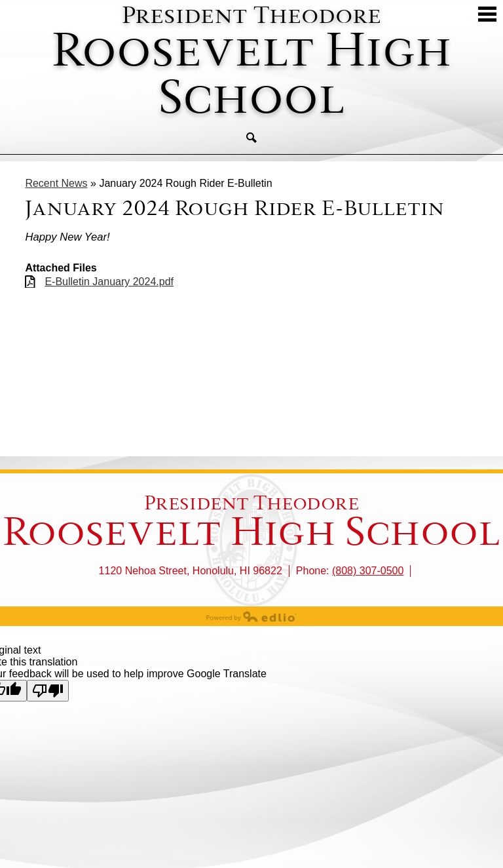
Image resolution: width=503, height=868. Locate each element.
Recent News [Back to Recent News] (56, 183)
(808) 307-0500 (368, 571)
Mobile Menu (487, 14)
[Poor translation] (48, 691)
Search (251, 138)
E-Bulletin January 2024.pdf (109, 282)
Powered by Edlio (251, 616)
